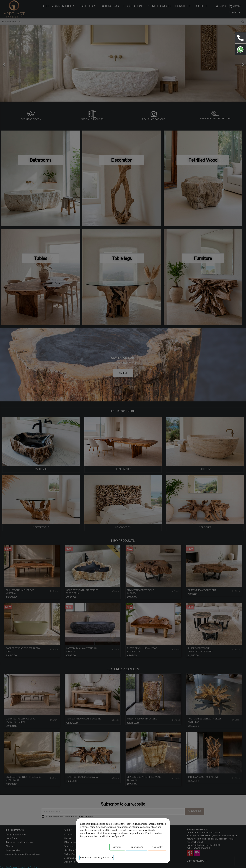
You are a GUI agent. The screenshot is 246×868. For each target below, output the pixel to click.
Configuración (136, 847)
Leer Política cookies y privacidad (97, 857)
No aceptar (157, 847)
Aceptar (117, 847)
